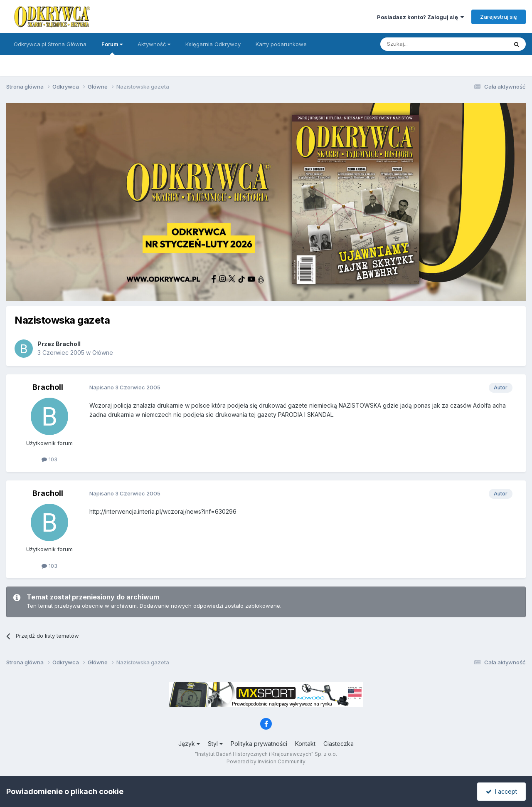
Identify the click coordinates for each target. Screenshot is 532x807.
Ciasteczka (339, 744)
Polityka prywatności (259, 744)
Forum (112, 48)
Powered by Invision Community (266, 761)
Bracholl (68, 344)
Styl (215, 744)
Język (189, 744)
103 (49, 459)
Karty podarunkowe (281, 44)
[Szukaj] (423, 44)
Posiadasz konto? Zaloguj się (420, 17)
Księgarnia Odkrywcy (213, 44)
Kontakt (305, 744)
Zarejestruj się (499, 17)
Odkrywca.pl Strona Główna (50, 44)
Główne (103, 353)
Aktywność (154, 44)
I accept (501, 791)
